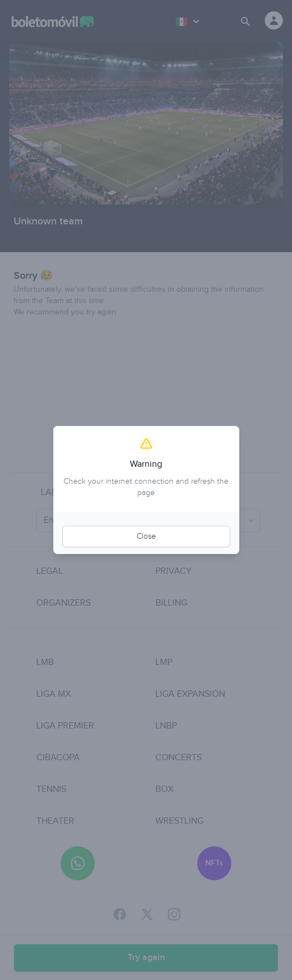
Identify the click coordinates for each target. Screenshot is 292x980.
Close (146, 536)
